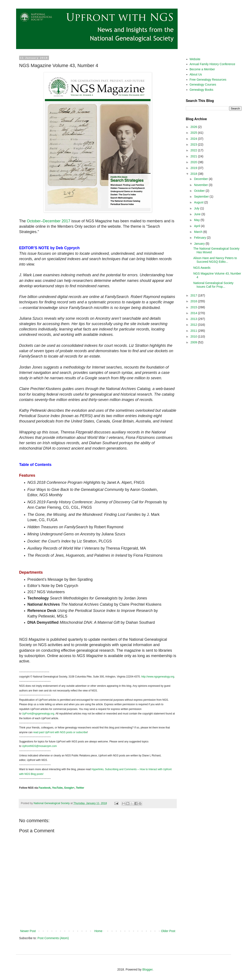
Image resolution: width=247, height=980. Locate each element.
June (198, 214)
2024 (194, 139)
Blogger (147, 969)
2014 (194, 313)
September (202, 197)
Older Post (168, 931)
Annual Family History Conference (212, 64)
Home (98, 931)
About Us (196, 74)
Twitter (80, 788)
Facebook (45, 788)
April (197, 226)
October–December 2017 (49, 221)
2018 (194, 174)
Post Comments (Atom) (53, 938)
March (199, 232)
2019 (194, 168)
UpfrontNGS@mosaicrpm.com (39, 746)
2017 (194, 295)
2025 (194, 133)
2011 (194, 331)
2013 (194, 319)
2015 (194, 307)
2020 (194, 162)
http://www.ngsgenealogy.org (158, 677)
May (197, 220)
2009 (194, 342)
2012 (194, 325)
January (200, 244)
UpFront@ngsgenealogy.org (38, 714)
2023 (194, 144)
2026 (194, 127)
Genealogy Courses (203, 84)
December (201, 179)
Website (195, 59)
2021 (194, 156)
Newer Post (28, 931)
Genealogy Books (202, 90)
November (201, 185)
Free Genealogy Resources (208, 80)
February (200, 238)
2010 (194, 336)
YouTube (57, 788)
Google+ (69, 788)
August (199, 202)
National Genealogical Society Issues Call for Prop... (213, 285)
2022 (194, 150)
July (197, 208)
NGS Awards (202, 268)
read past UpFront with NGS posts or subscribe (60, 732)
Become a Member (202, 69)
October (200, 191)
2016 (194, 301)
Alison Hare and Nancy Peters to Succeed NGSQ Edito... (215, 260)
